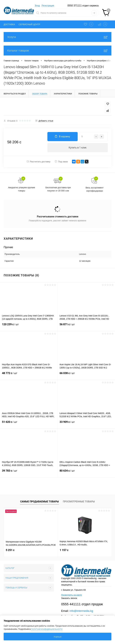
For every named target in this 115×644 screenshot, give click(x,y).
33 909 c (86, 424)
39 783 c (29, 473)
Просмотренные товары (79, 502)
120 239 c (29, 326)
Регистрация (48, 5)
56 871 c (86, 326)
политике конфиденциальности (47, 629)
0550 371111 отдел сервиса (83, 6)
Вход (37, 5)
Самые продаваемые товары (39, 502)
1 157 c (64, 550)
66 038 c (86, 375)
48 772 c (29, 375)
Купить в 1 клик (78, 148)
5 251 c (10, 550)
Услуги (58, 37)
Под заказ (61, 161)
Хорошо (58, 637)
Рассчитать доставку (39, 162)
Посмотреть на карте (72, 595)
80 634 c (86, 473)
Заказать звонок (69, 598)
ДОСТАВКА (9, 24)
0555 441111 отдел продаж (82, 604)
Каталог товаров (58, 51)
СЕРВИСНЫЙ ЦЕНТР (29, 24)
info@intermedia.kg (81, 611)
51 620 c (29, 424)
